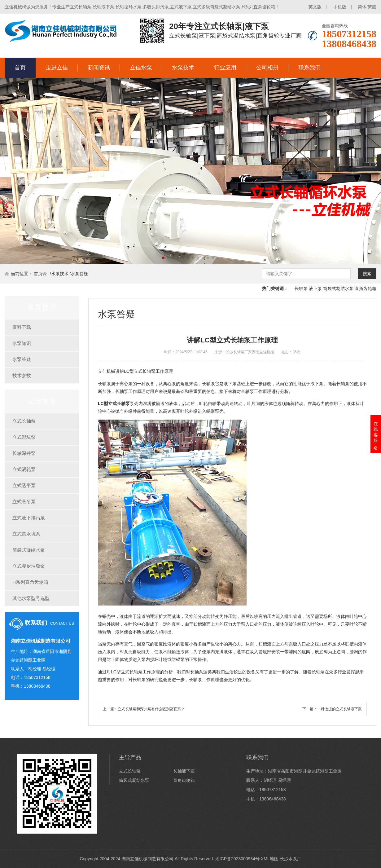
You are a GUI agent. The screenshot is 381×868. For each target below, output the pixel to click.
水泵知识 (22, 343)
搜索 (367, 274)
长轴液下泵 (184, 771)
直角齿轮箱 (366, 289)
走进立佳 (57, 68)
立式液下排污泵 (29, 518)
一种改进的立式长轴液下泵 (339, 709)
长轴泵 (301, 289)
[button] (163, 258)
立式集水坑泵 (26, 534)
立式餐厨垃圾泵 (29, 566)
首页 (20, 68)
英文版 (315, 7)
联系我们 (309, 68)
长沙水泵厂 (291, 859)
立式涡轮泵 (24, 469)
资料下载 (22, 327)
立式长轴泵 (24, 421)
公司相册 (267, 68)
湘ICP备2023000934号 (237, 859)
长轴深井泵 (24, 453)
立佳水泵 (141, 68)
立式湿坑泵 (24, 437)
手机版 (340, 7)
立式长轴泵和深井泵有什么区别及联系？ (151, 709)
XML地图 (270, 859)
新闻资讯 (99, 68)
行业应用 (225, 68)
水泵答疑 (79, 274)
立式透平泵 (24, 485)
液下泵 (315, 289)
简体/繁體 (367, 7)
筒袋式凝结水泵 (338, 289)
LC (114, 403)
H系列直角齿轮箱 (30, 582)
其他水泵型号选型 (31, 598)
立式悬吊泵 (24, 502)
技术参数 (22, 375)
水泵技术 (183, 68)
